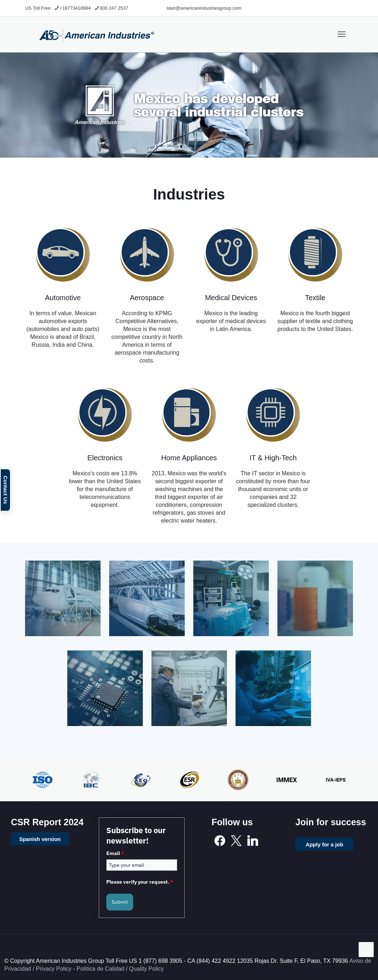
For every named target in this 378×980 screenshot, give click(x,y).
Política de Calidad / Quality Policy (120, 969)
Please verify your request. (140, 882)
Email (115, 853)
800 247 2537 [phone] (114, 8)
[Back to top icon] (366, 950)
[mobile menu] (341, 34)
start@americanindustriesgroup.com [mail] (204, 8)
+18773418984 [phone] (75, 8)
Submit (120, 902)
